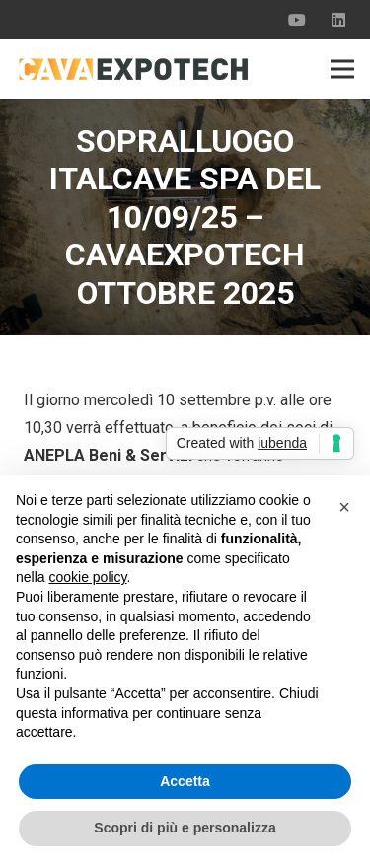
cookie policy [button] (87, 577)
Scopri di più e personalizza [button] (185, 828)
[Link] (133, 69)
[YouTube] (297, 20)
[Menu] (342, 69)
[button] (344, 507)
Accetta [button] (185, 781)
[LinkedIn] (338, 20)
